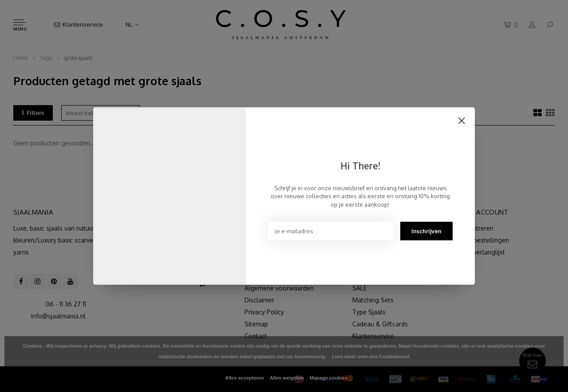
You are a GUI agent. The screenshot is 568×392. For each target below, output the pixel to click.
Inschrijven (426, 231)
